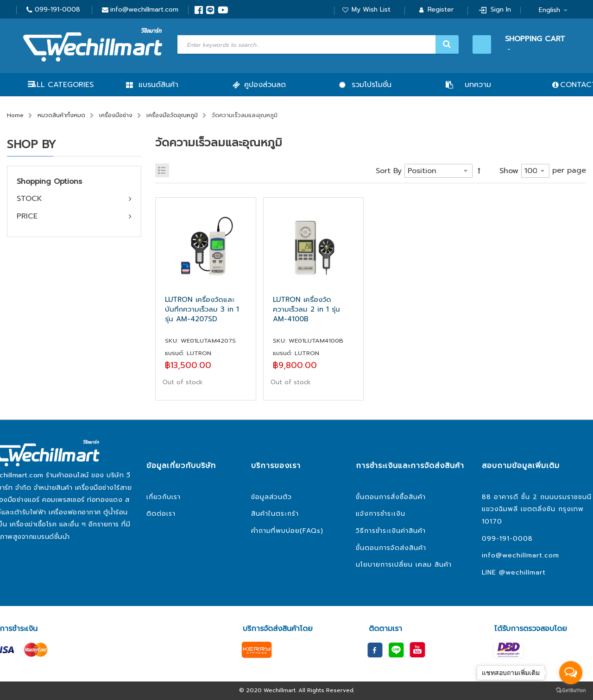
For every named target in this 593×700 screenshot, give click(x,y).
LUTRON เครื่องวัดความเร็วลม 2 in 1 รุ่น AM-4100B (306, 309)
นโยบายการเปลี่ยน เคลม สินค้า (404, 565)
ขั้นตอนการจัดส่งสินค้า (391, 548)
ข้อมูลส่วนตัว (271, 497)
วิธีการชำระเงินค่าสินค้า (391, 531)
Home (15, 115)
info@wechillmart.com (144, 9)
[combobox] (317, 44)
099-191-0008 (57, 9)
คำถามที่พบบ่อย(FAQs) (287, 531)
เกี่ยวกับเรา (164, 497)
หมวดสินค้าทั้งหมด (61, 115)
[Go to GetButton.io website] (571, 691)
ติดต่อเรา (161, 514)
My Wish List (371, 9)
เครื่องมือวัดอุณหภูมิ (172, 115)
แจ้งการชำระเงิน (381, 514)
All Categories (62, 85)
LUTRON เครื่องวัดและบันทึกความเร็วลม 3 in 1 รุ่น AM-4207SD (202, 309)
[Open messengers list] (571, 673)
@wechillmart (522, 572)
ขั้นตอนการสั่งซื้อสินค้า (391, 497)
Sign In (501, 9)
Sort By (389, 171)
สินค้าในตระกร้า (275, 514)
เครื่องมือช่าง (116, 115)
